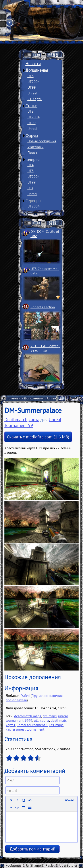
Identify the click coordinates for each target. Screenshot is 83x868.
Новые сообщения (42, 141)
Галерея (33, 159)
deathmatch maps (28, 716)
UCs (30, 188)
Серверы (33, 201)
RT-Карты (35, 99)
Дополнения (37, 70)
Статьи (31, 106)
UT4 (31, 165)
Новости (33, 64)
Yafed (25, 696)
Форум (32, 135)
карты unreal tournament (25, 729)
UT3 (31, 76)
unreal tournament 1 (32, 725)
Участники (36, 147)
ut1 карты (41, 720)
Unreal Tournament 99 (33, 422)
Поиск (32, 152)
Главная (14, 398)
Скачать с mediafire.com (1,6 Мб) (38, 437)
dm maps (50, 716)
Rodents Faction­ (43, 307)
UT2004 (34, 82)
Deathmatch (16, 420)
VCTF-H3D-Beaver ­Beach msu (45, 348)
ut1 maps (56, 725)
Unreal (32, 93)
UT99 (32, 87)
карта (34, 420)
